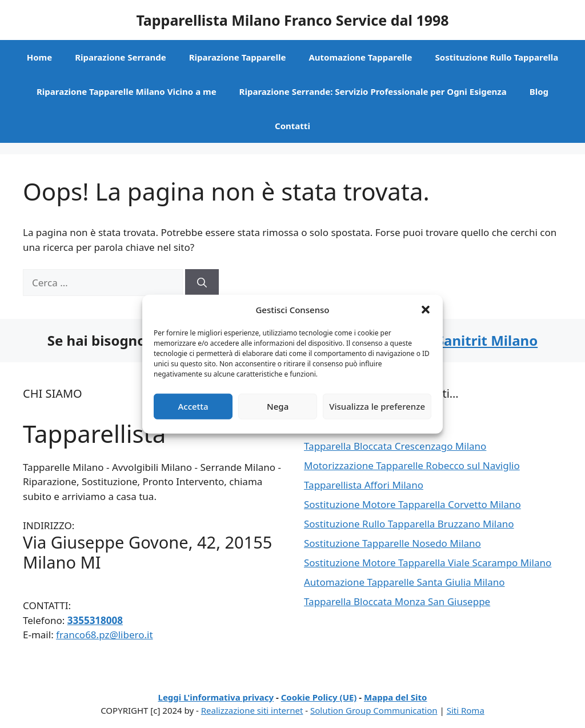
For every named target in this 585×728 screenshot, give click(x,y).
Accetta (193, 406)
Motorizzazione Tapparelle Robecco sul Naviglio (412, 465)
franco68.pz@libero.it (104, 635)
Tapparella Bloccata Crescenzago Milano (395, 446)
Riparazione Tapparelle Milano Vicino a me (127, 91)
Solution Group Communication (374, 710)
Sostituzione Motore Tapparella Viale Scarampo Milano (428, 563)
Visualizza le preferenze (377, 406)
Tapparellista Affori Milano (364, 485)
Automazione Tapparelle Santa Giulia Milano (404, 582)
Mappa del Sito (395, 697)
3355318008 (95, 620)
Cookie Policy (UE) (319, 697)
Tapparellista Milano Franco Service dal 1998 (292, 20)
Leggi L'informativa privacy (216, 697)
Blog (539, 91)
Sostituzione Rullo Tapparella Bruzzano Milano (409, 524)
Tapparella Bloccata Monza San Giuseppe (397, 601)
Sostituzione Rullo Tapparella (497, 57)
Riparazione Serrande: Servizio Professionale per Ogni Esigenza (373, 91)
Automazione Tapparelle (360, 57)
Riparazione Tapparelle (238, 57)
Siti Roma (466, 710)
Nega (278, 406)
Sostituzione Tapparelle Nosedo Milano (392, 543)
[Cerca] (202, 283)
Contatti (292, 126)
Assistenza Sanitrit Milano (449, 340)
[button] (426, 310)
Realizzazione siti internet (252, 710)
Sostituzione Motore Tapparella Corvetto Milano (412, 504)
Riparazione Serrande (121, 57)
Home (39, 57)
